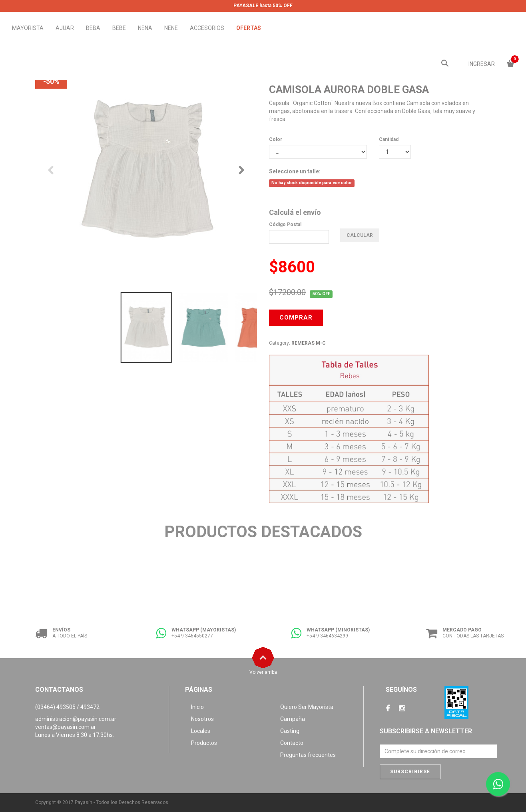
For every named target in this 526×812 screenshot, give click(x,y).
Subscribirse (410, 772)
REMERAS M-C (309, 343)
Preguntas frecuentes (308, 755)
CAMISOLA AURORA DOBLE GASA (349, 89)
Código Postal (285, 224)
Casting (290, 731)
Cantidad (389, 139)
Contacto (292, 743)
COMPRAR (296, 318)
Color (276, 139)
